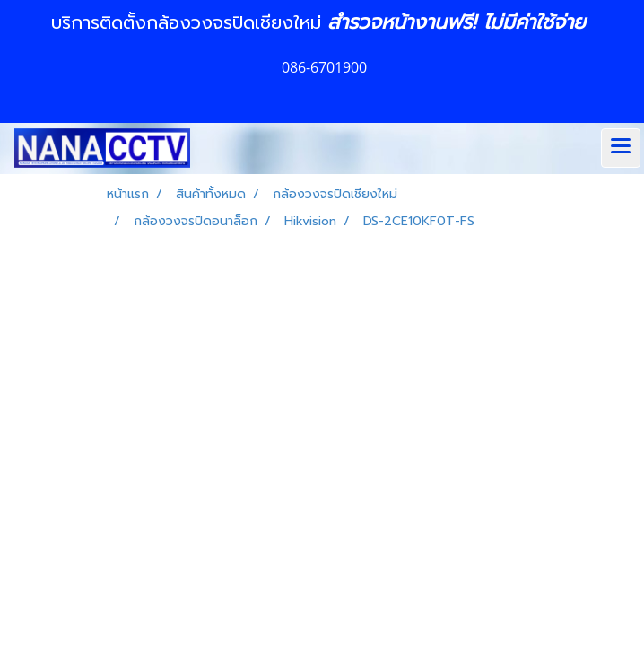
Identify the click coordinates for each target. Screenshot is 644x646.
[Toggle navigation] (621, 148)
